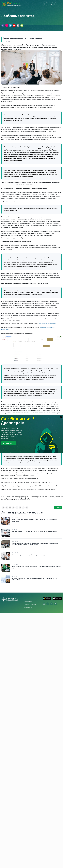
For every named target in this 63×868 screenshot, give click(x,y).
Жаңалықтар (28, 601)
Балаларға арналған (30, 604)
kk (43, 4)
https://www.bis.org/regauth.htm (48, 324)
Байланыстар (28, 608)
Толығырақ (9, 443)
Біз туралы (27, 598)
